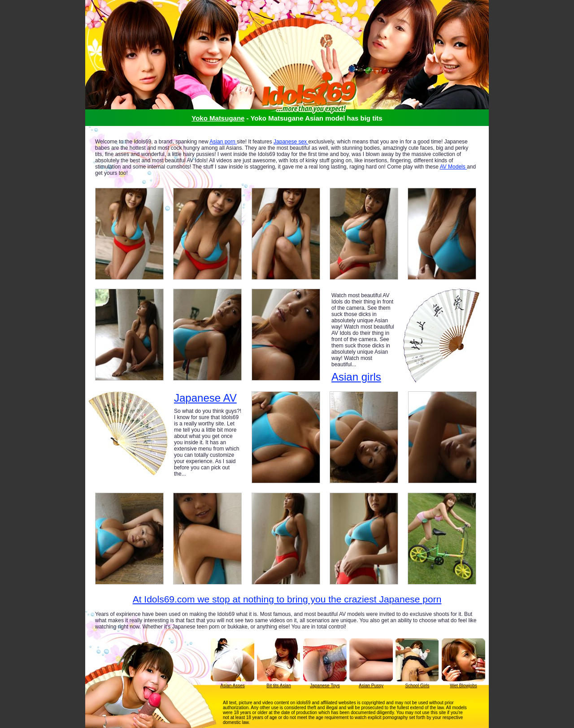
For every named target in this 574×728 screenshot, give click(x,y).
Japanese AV (205, 398)
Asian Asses (232, 686)
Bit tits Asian (278, 686)
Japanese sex (291, 142)
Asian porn (223, 142)
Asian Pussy (371, 686)
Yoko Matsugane (218, 118)
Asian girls (356, 377)
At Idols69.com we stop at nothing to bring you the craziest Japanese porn (287, 599)
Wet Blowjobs (463, 686)
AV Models (453, 167)
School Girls (417, 686)
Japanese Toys (325, 686)
